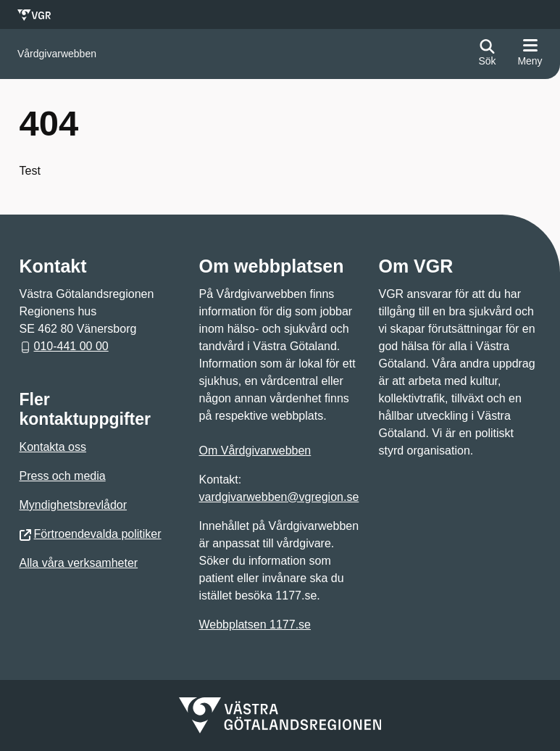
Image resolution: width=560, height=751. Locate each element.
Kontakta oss (53, 447)
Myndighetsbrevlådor (74, 505)
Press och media (63, 476)
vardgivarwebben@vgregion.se (279, 497)
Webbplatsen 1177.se (255, 625)
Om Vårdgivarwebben (255, 451)
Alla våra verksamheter (79, 563)
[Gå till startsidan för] (57, 54)
